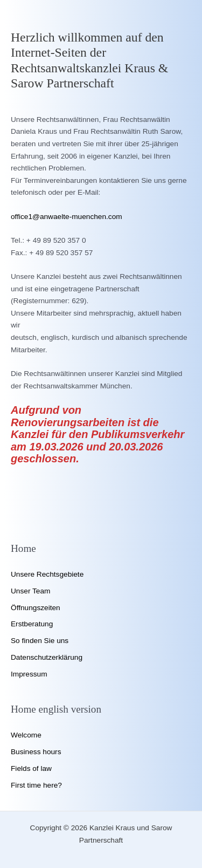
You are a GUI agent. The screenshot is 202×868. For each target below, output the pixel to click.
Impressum (29, 674)
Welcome (26, 735)
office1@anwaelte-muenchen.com (67, 217)
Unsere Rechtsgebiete (47, 574)
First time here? (36, 785)
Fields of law (31, 768)
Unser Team (30, 591)
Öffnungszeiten (36, 608)
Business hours (36, 752)
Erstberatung (32, 624)
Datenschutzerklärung (47, 657)
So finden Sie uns (40, 641)
